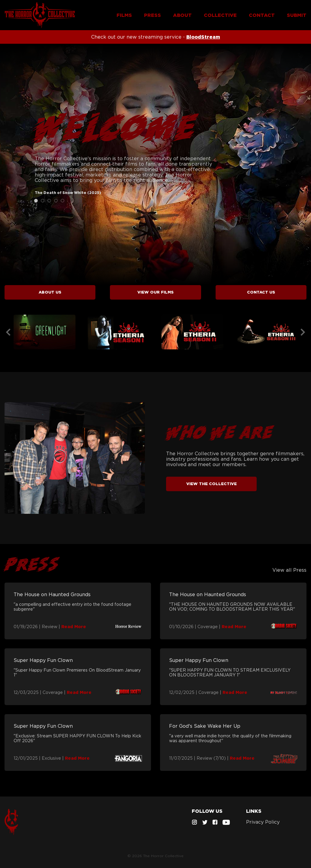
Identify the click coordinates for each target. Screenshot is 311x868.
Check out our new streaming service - (156, 37)
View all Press (289, 570)
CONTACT (262, 15)
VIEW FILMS (155, 292)
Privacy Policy (263, 822)
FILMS (124, 15)
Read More (74, 627)
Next (303, 332)
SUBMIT (297, 15)
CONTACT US (261, 292)
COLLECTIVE (220, 15)
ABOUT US (50, 292)
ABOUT (182, 15)
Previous (8, 332)
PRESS (152, 15)
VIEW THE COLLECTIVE (212, 484)
